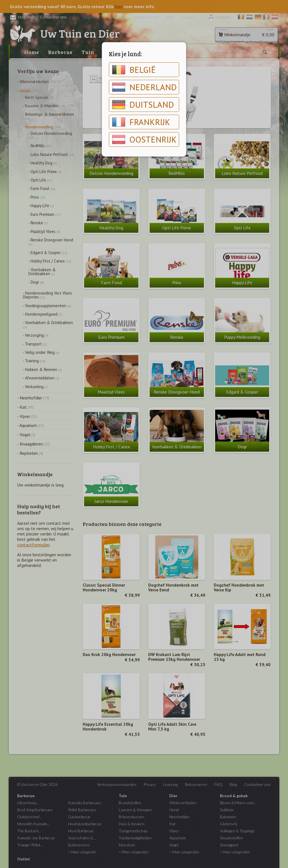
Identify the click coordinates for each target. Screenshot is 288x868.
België (134, 70)
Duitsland (143, 105)
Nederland (144, 87)
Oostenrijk (144, 139)
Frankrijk (141, 122)
